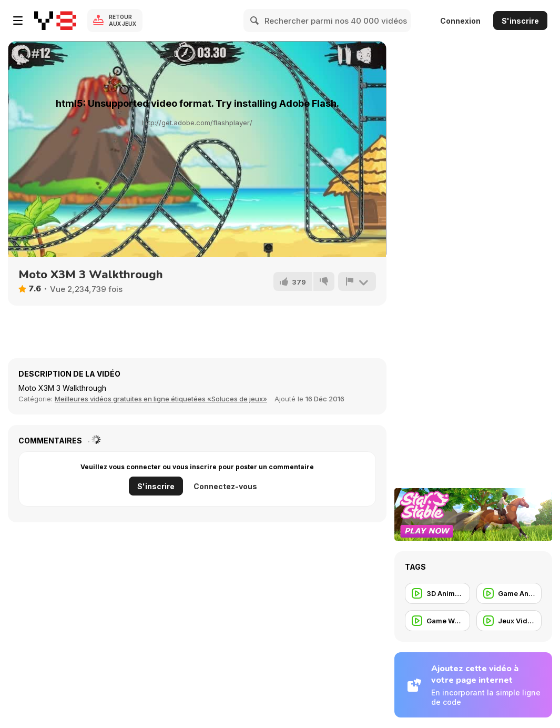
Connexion (460, 21)
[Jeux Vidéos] (509, 621)
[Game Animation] (509, 593)
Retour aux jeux (123, 20)
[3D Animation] (437, 593)
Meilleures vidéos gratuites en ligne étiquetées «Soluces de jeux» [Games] (161, 399)
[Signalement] (357, 281)
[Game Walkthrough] (437, 621)
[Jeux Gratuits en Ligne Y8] (55, 21)
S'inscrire (520, 21)
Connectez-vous (225, 486)
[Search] (255, 21)
